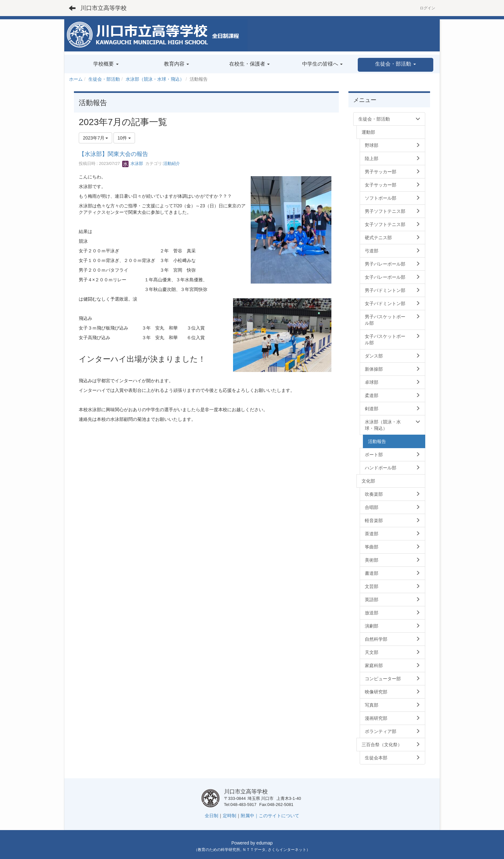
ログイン (428, 8)
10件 (124, 138)
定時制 (230, 816)
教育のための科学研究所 (219, 850)
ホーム (76, 79)
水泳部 (133, 163)
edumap (265, 843)
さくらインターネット (287, 850)
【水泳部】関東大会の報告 (113, 154)
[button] (396, 65)
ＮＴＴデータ (254, 850)
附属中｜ (250, 816)
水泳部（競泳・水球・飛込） (155, 79)
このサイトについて (279, 816)
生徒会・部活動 (104, 79)
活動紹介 (172, 163)
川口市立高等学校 (104, 8)
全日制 (212, 816)
